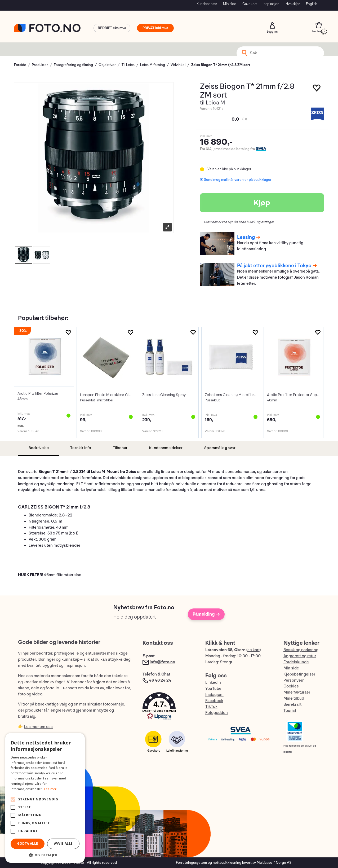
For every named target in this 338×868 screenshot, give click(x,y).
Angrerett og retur (300, 656)
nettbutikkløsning (227, 863)
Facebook (214, 701)
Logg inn (272, 25)
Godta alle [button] (28, 843)
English (312, 4)
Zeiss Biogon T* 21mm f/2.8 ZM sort (221, 65)
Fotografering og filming (73, 65)
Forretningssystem (191, 863)
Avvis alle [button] (63, 843)
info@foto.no (162, 662)
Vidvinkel (178, 65)
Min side (230, 4)
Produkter (40, 65)
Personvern (294, 680)
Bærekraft (292, 705)
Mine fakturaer (297, 692)
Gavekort (250, 4)
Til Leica (128, 65)
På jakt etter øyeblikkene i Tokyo (274, 266)
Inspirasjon (271, 4)
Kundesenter (207, 4)
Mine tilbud (294, 698)
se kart (253, 650)
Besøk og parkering (301, 650)
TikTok (211, 707)
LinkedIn (213, 683)
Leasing (246, 237)
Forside (20, 65)
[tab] (39, 448)
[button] (168, 707)
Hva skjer (293, 4)
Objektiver (107, 65)
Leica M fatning (153, 65)
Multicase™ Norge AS (274, 863)
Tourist (290, 711)
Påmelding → (206, 614)
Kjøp (262, 203)
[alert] (45, 798)
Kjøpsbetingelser (299, 674)
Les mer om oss (38, 727)
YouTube (213, 689)
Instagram (214, 695)
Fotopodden (217, 713)
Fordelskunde (296, 662)
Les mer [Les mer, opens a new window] (50, 789)
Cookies (291, 686)
